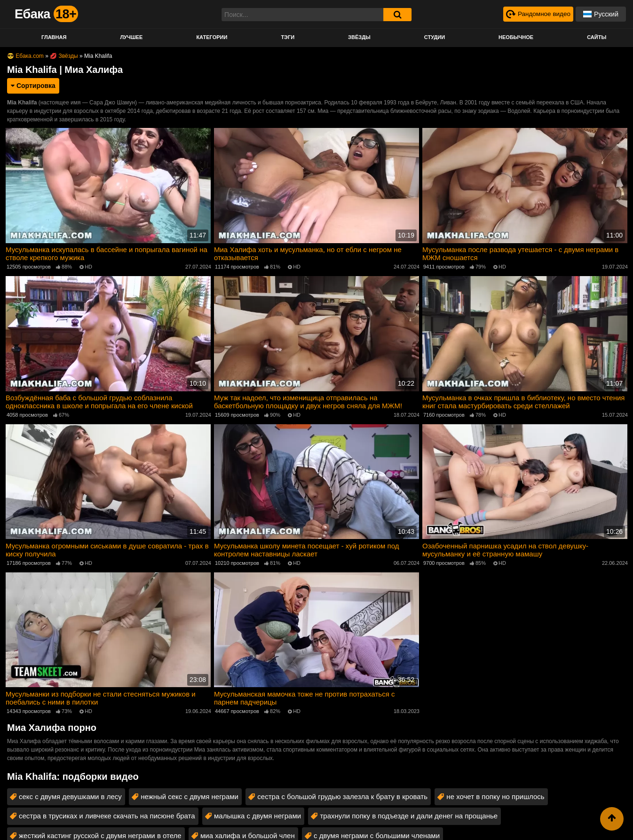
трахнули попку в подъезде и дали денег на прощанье (409, 814)
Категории (212, 37)
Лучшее (131, 37)
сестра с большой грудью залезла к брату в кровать (342, 795)
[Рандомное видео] (537, 14)
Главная (54, 37)
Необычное (516, 37)
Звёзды (359, 37)
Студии (435, 37)
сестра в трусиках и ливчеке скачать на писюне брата (107, 814)
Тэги (288, 37)
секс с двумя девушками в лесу (70, 795)
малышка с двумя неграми (257, 814)
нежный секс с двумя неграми (190, 795)
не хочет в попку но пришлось (495, 795)
